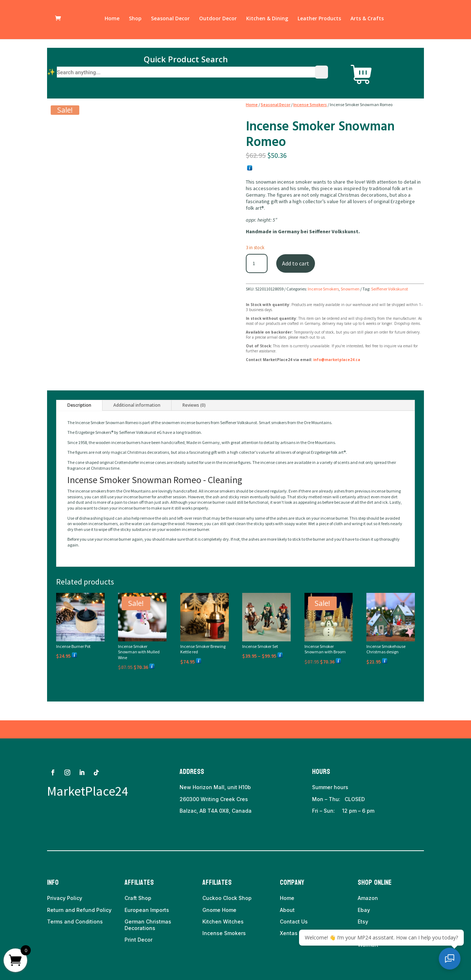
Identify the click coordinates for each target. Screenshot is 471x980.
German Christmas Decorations (148, 925)
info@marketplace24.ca (337, 360)
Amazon (368, 898)
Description (79, 405)
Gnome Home (219, 910)
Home (112, 21)
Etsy (363, 922)
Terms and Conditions (75, 922)
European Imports (147, 910)
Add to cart (296, 263)
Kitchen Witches (223, 922)
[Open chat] (453, 962)
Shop (135, 21)
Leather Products (319, 21)
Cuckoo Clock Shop (227, 898)
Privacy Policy (65, 898)
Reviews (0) (194, 405)
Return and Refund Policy (79, 910)
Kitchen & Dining (267, 21)
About (287, 910)
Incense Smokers (310, 104)
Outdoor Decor (218, 21)
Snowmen (350, 289)
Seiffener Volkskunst (390, 289)
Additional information (137, 405)
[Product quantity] (257, 264)
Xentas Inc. (294, 933)
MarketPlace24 (88, 791)
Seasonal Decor (170, 21)
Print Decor (138, 940)
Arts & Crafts (367, 21)
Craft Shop (138, 898)
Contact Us (294, 922)
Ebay (364, 910)
